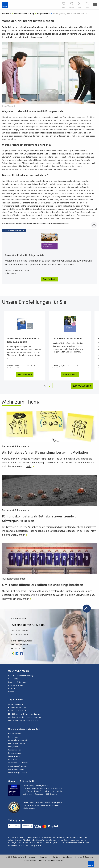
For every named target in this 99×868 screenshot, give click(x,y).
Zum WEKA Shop (82, 386)
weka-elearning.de (16, 769)
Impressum (32, 857)
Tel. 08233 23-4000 (20, 631)
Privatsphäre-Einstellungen (51, 861)
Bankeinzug (14, 826)
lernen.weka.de (15, 753)
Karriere (12, 689)
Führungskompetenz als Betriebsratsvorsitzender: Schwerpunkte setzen (39, 519)
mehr (30, 467)
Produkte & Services (17, 682)
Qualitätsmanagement (14, 579)
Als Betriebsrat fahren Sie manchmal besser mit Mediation (45, 453)
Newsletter (67, 857)
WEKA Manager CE (16, 704)
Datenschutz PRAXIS (17, 711)
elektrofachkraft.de (17, 744)
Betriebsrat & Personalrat (16, 447)
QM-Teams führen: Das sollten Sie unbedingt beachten (43, 585)
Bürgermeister (44, 14)
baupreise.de (14, 737)
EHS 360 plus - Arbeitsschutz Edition (24, 714)
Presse (11, 692)
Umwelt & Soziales (16, 685)
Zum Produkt (25, 375)
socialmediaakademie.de (19, 763)
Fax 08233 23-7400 (20, 635)
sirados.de (13, 760)
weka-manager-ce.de (17, 773)
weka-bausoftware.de (18, 766)
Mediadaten (31, 861)
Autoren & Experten (84, 857)
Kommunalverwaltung (24, 14)
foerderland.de (15, 750)
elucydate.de (14, 747)
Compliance (45, 857)
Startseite (6, 14)
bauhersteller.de (15, 734)
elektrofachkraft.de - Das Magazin (23, 721)
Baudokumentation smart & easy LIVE (25, 717)
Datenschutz (18, 857)
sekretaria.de (14, 756)
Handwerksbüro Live (17, 708)
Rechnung (27, 826)
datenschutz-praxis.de (18, 740)
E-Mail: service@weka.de (22, 641)
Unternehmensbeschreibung (21, 676)
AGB (8, 857)
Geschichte (13, 679)
